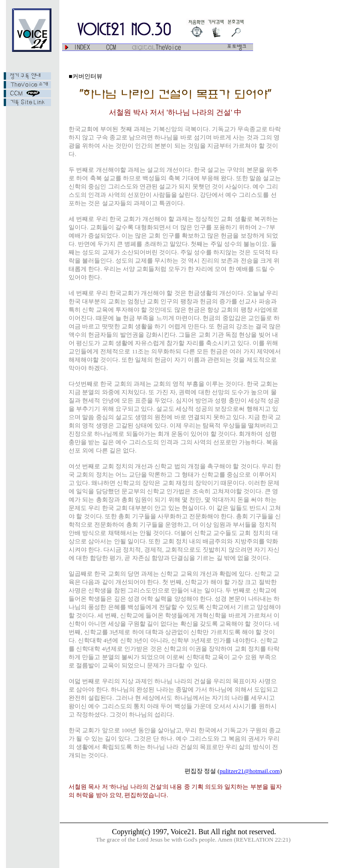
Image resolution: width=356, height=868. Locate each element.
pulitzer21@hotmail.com (250, 771)
